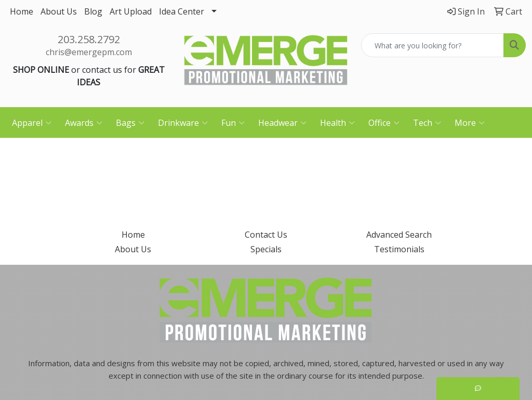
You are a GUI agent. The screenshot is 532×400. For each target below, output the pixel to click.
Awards (84, 123)
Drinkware (183, 123)
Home (22, 11)
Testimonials (399, 249)
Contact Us (266, 235)
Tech (427, 123)
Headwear (282, 123)
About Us (59, 11)
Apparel (32, 123)
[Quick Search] (433, 45)
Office (384, 123)
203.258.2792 (89, 39)
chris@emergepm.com (89, 52)
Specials (266, 249)
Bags (130, 123)
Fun (233, 123)
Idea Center (182, 11)
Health (337, 123)
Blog (93, 11)
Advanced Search (399, 235)
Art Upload (131, 11)
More (470, 123)
